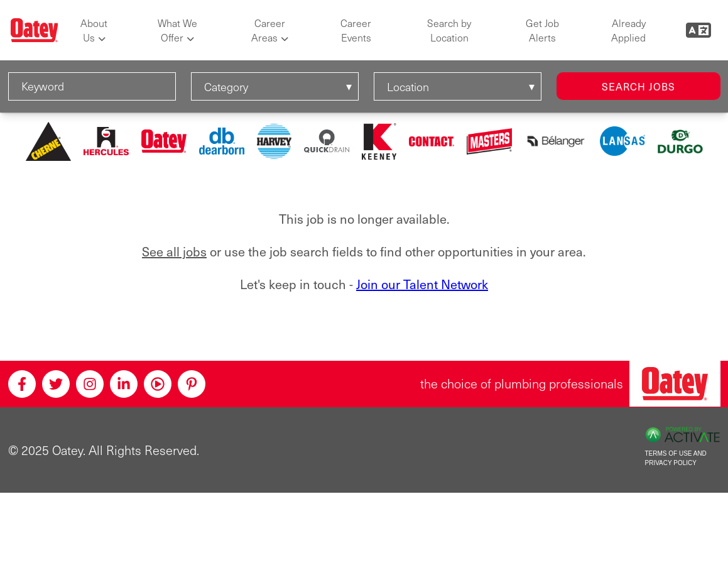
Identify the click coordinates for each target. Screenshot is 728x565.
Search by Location (449, 30)
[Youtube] (158, 384)
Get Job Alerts (542, 30)
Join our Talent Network (422, 284)
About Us (94, 30)
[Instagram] (90, 384)
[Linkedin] (124, 384)
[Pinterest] (192, 384)
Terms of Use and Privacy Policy (676, 458)
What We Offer (177, 30)
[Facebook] (22, 384)
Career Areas (268, 30)
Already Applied (628, 30)
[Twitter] (56, 384)
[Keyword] (92, 86)
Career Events (356, 30)
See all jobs (174, 252)
